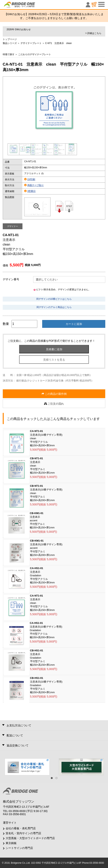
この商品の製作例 (54, 394)
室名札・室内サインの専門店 (23, 833)
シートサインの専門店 (19, 848)
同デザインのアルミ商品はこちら (54, 307)
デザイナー (13, 226)
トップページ (10, 39)
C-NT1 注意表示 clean (58, 43)
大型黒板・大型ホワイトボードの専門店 (30, 838)
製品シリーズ (10, 43)
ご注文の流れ (54, 404)
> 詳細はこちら (93, 33)
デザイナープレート (31, 43)
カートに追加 (74, 324)
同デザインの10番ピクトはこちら (54, 299)
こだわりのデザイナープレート (35, 54)
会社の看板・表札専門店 (21, 828)
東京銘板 (11, 843)
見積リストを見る (54, 360)
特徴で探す (9, 54)
